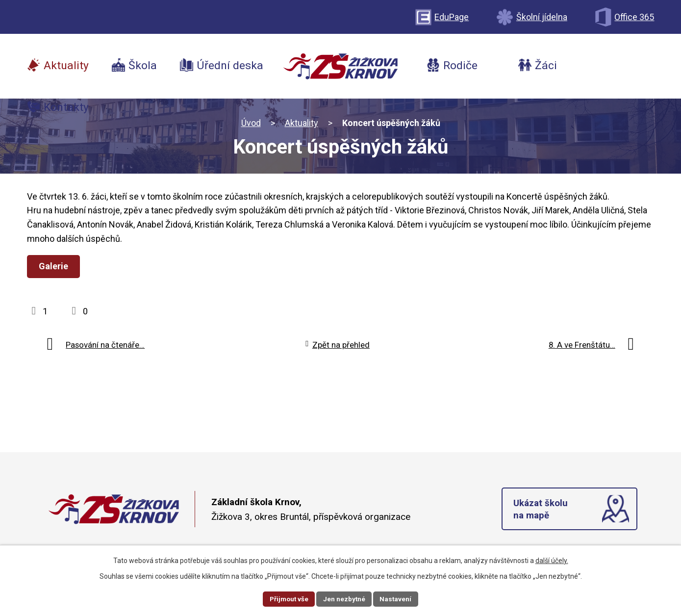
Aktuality (302, 123)
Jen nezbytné (345, 598)
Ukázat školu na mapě (541, 511)
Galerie (55, 266)
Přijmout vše (288, 598)
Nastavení (398, 598)
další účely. (552, 560)
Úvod (251, 123)
